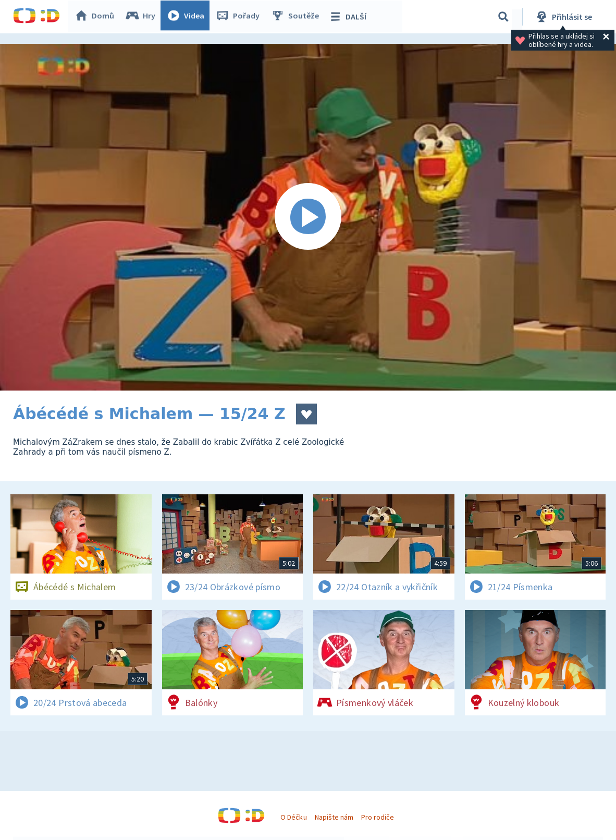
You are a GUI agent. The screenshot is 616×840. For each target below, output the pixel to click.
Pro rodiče (378, 817)
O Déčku (293, 817)
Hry (143, 17)
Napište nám (334, 817)
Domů (97, 17)
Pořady (240, 17)
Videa (188, 17)
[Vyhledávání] (503, 17)
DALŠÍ (350, 17)
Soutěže (298, 17)
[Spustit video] (308, 217)
